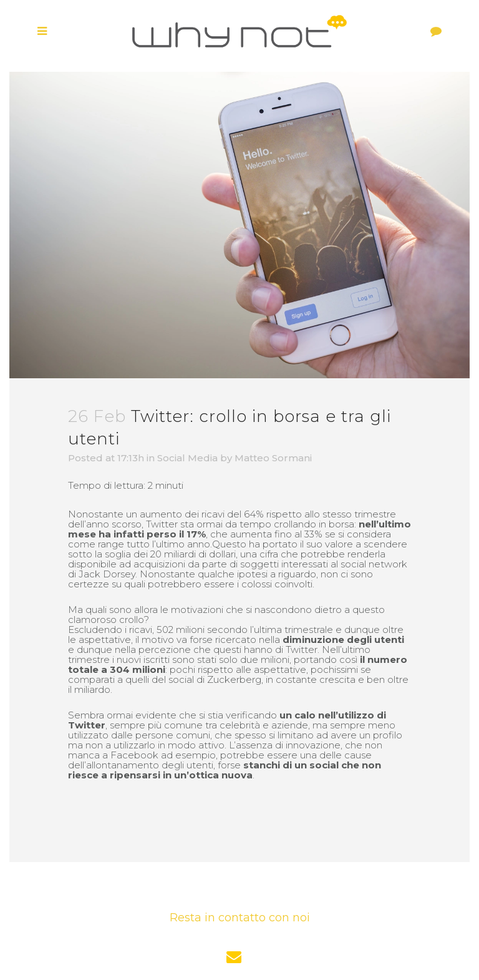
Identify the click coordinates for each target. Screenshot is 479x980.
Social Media (187, 458)
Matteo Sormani (273, 458)
